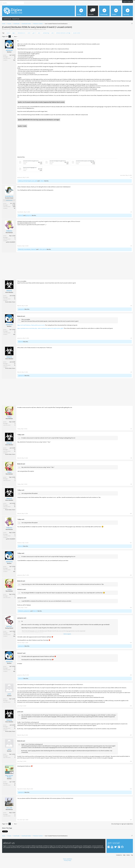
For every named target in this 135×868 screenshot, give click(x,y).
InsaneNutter (9, 202)
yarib (9, 700)
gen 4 (34, 39)
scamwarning (46, 39)
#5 (131, 344)
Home (128, 861)
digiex (13, 39)
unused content (76, 39)
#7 (131, 435)
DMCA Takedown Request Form (50, 29)
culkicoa (21, 187)
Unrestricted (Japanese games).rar (58, 167)
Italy (14, 66)
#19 (131, 795)
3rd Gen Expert (27, 187)
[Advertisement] (117, 58)
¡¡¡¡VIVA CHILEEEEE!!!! (11, 248)
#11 (131, 549)
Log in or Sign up (127, 2)
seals (52, 39)
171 (14, 639)
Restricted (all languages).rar (30, 174)
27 (15, 303)
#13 (131, 614)
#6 (131, 378)
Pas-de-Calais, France (10, 308)
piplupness (37, 35)
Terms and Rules (68, 865)
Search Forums (7, 19)
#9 (131, 490)
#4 (131, 312)
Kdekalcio (9, 237)
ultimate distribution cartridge (63, 39)
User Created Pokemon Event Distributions (19, 35)
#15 (131, 681)
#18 (131, 767)
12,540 (14, 211)
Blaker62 (21, 222)
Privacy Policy (68, 866)
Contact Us (119, 861)
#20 (131, 826)
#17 (131, 741)
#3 (131, 252)
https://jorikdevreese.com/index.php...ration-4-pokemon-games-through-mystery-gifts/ (40, 334)
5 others (42, 187)
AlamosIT (34, 255)
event (29, 39)
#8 (131, 464)
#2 (131, 218)
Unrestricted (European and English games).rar (87, 167)
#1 (131, 184)
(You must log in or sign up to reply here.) (122, 830)
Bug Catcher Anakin (9, 782)
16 (15, 63)
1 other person (43, 255)
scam (39, 39)
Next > (16, 43)
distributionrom (21, 39)
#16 (131, 712)
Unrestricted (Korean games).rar (31, 167)
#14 (131, 649)
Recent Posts (16, 19)
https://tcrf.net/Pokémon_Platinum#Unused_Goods (31, 331)
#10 (131, 520)
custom (8, 39)
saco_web (34, 187)
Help (124, 861)
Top (132, 861)
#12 (131, 581)
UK (15, 214)
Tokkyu (9, 423)
